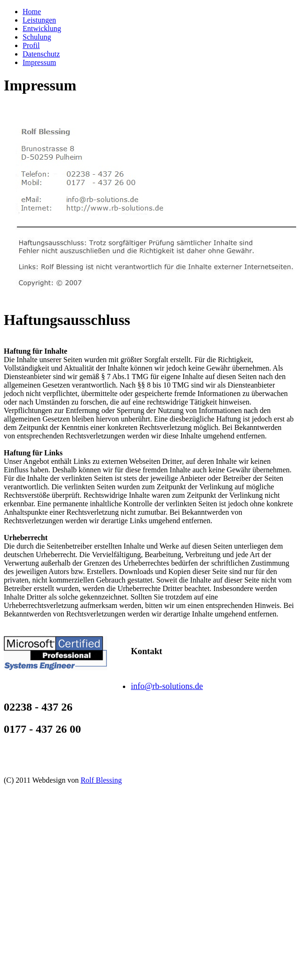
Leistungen (39, 20)
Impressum (39, 62)
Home (32, 12)
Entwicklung (42, 28)
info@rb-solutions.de (167, 686)
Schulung (37, 37)
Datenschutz (41, 54)
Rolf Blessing (101, 780)
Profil (31, 45)
